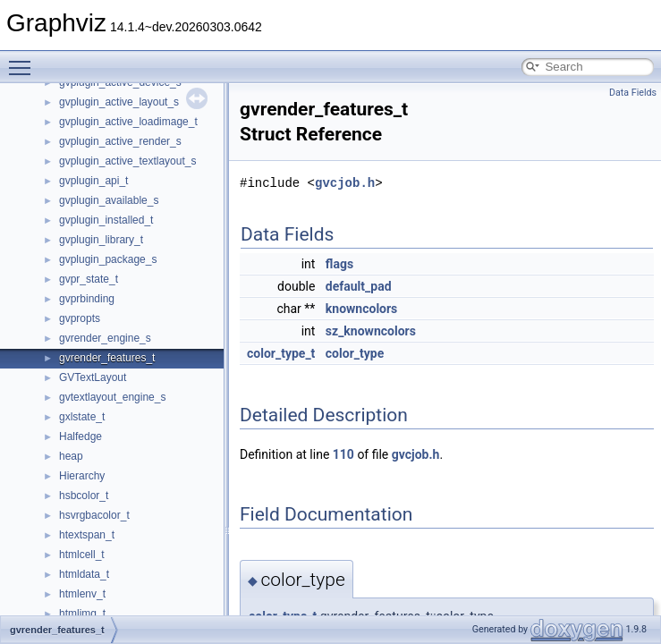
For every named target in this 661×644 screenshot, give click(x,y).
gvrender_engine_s (105, 338)
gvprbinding (87, 299)
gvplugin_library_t (101, 240)
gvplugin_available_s (109, 200)
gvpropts (80, 318)
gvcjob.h (345, 183)
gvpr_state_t (89, 279)
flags (339, 264)
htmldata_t (84, 574)
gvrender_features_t (107, 358)
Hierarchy (82, 476)
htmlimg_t (82, 614)
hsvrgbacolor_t (94, 515)
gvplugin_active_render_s (120, 141)
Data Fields (633, 93)
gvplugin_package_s (108, 259)
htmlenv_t (82, 594)
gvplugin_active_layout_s (119, 102)
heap (71, 456)
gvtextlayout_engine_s (112, 397)
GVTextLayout (93, 377)
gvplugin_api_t (93, 181)
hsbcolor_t (84, 496)
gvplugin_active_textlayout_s (127, 161)
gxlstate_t (82, 417)
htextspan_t (87, 535)
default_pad (359, 286)
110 (343, 454)
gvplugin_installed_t (106, 220)
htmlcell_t (82, 555)
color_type (355, 353)
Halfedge (81, 436)
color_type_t (281, 353)
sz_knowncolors (371, 331)
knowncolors (361, 309)
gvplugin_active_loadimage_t (128, 122)
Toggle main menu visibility (24, 60)
